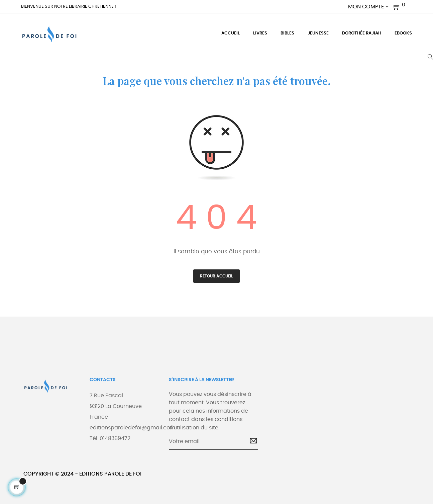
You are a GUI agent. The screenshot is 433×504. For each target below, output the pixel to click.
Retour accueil (216, 276)
